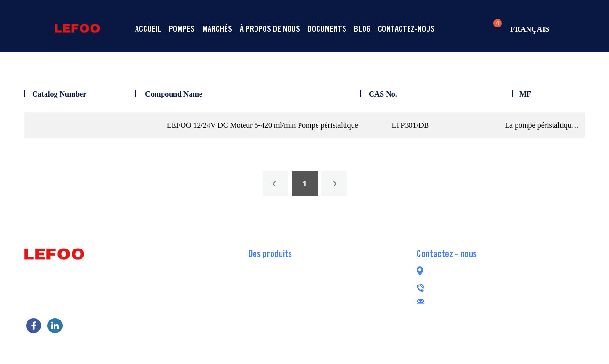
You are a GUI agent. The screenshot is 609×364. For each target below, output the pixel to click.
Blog (362, 29)
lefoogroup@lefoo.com (487, 300)
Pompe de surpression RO (286, 266)
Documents (327, 29)
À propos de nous (270, 29)
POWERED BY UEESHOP (358, 351)
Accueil (148, 29)
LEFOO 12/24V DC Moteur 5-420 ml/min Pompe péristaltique (263, 125)
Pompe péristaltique (278, 323)
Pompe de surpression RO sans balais (304, 309)
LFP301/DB (410, 125)
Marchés (217, 29)
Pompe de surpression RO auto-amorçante (312, 281)
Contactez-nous (406, 29)
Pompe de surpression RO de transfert (304, 295)
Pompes (182, 29)
